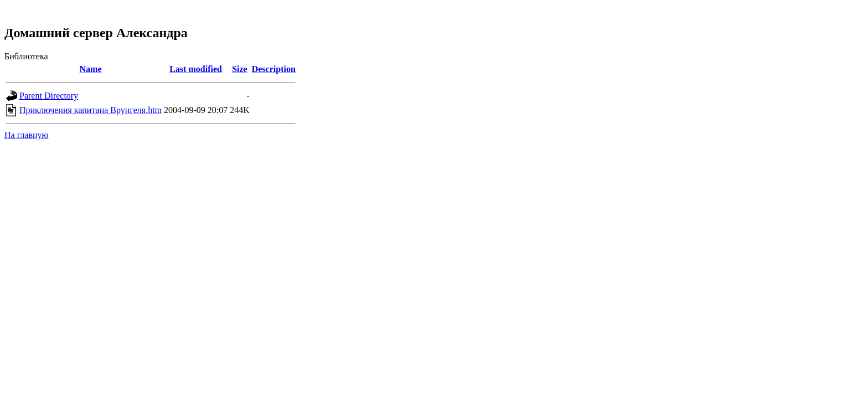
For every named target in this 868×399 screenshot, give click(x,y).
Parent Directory (49, 96)
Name (91, 69)
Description (274, 69)
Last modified (196, 69)
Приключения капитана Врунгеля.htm (91, 110)
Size (240, 69)
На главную (27, 135)
